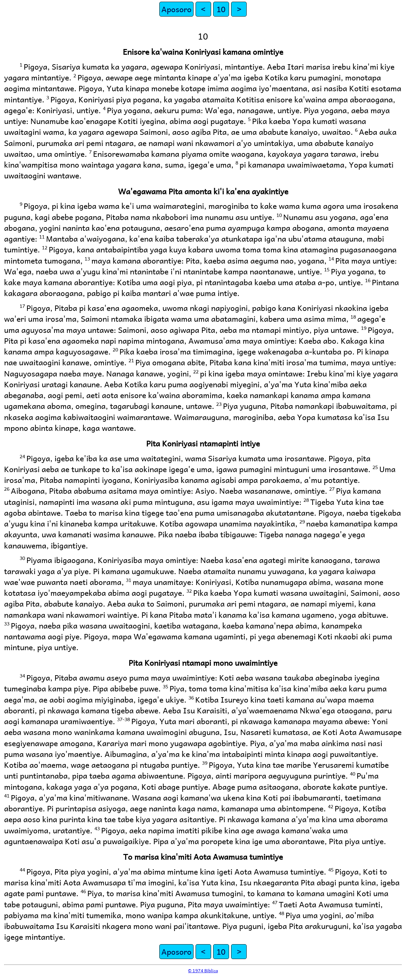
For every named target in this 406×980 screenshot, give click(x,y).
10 (221, 9)
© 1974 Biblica (203, 970)
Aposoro (176, 9)
